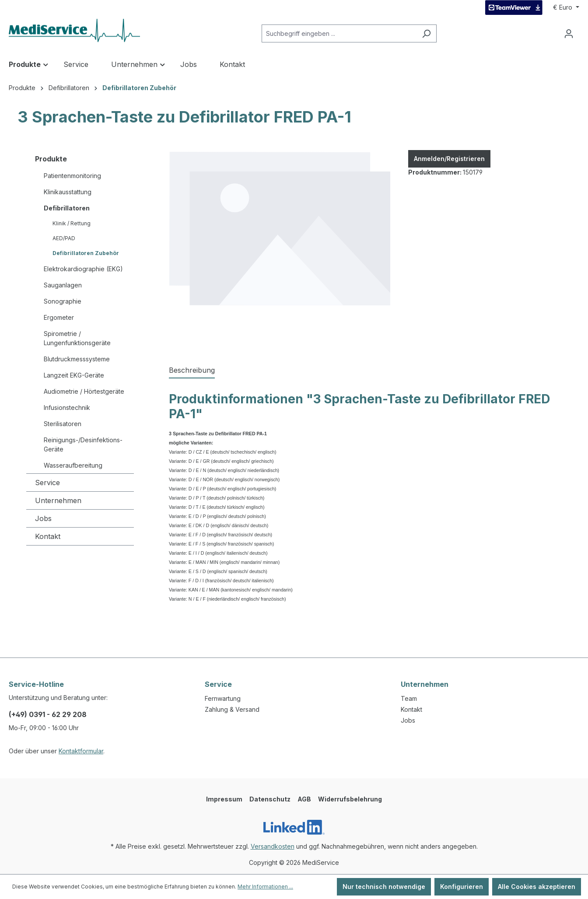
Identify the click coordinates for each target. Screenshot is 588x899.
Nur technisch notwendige (384, 887)
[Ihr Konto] (569, 34)
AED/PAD (64, 238)
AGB (304, 799)
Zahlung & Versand (232, 709)
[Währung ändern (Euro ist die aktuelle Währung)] (566, 7)
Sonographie (63, 301)
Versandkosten (273, 846)
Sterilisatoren (63, 424)
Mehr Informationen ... (265, 887)
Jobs (43, 518)
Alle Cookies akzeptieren (537, 887)
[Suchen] (426, 33)
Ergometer (59, 317)
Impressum (224, 799)
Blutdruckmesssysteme (77, 359)
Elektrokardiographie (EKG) (83, 269)
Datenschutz (270, 799)
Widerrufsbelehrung (350, 799)
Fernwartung (223, 698)
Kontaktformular (81, 751)
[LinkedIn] (294, 827)
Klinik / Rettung (72, 223)
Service (47, 483)
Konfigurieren (462, 887)
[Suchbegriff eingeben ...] (339, 33)
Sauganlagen (63, 285)
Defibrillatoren (67, 208)
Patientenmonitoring (72, 176)
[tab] (192, 371)
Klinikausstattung (68, 192)
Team (409, 698)
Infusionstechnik (67, 408)
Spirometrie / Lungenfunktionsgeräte (77, 338)
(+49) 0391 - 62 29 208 (48, 714)
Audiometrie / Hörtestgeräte (84, 391)
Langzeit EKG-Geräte (74, 375)
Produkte (51, 159)
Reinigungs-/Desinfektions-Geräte (83, 444)
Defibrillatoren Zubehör (86, 253)
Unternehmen (58, 500)
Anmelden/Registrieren (449, 159)
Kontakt (48, 536)
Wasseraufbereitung (73, 465)
